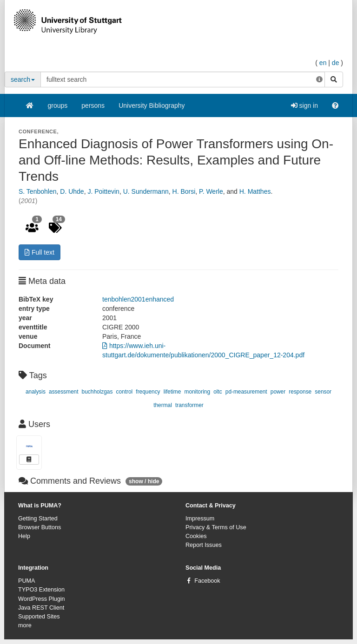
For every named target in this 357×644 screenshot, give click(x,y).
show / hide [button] (144, 481)
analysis (36, 392)
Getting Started (38, 519)
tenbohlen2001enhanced (138, 299)
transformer (189, 405)
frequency (148, 392)
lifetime (172, 392)
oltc (218, 392)
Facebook (207, 581)
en (323, 63)
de (336, 63)
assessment (63, 392)
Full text (40, 252)
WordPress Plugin (42, 599)
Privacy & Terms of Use (216, 527)
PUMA (26, 581)
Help (24, 536)
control (125, 392)
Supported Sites (39, 617)
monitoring (197, 392)
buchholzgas (97, 392)
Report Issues (204, 545)
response (300, 392)
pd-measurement (246, 392)
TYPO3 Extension (41, 590)
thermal (163, 405)
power (278, 392)
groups (58, 105)
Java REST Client (41, 608)
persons (93, 105)
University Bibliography (152, 105)
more (25, 625)
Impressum (200, 519)
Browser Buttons (40, 527)
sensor (323, 392)
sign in (304, 105)
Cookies (196, 536)
